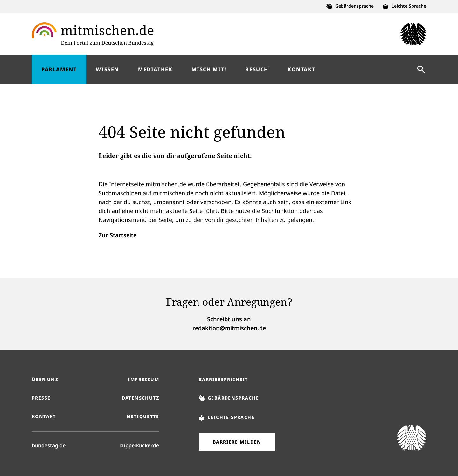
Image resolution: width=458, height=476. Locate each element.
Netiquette (143, 416)
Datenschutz (140, 398)
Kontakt (44, 416)
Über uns (45, 379)
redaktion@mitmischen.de (229, 328)
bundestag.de (49, 445)
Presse (41, 398)
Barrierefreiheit (223, 379)
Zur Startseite (118, 235)
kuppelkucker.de (139, 445)
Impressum (143, 379)
